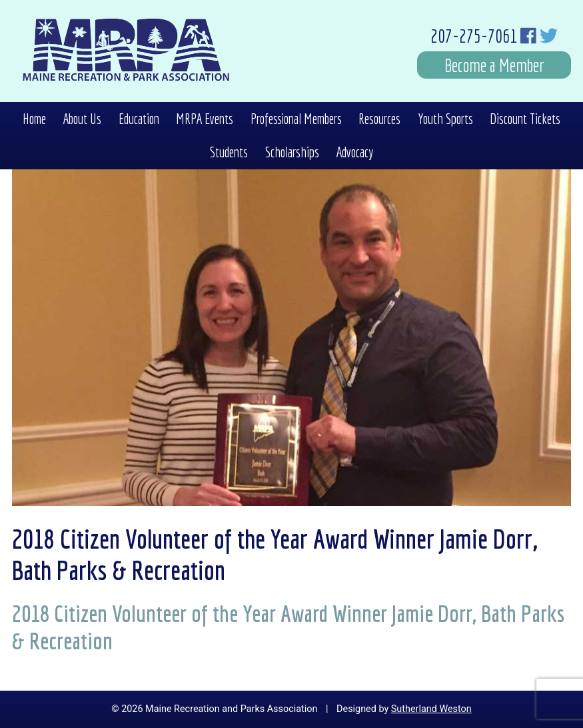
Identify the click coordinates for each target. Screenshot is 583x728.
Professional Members (296, 119)
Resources (379, 119)
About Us (82, 119)
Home (34, 119)
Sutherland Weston (431, 709)
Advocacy (354, 152)
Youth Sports (445, 119)
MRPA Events (205, 119)
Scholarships (292, 152)
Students (229, 152)
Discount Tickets (525, 119)
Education (139, 119)
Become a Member (494, 65)
